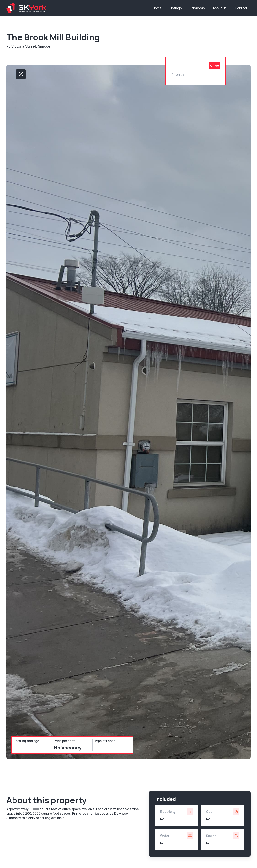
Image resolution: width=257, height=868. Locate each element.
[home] (27, 8)
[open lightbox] (21, 74)
